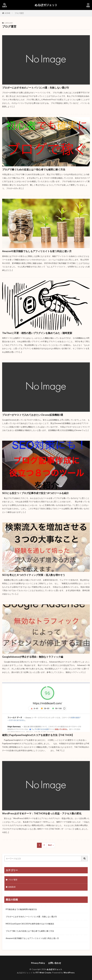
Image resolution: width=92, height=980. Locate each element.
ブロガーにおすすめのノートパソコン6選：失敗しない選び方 (36, 88)
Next (50, 845)
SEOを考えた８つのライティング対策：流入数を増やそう (34, 575)
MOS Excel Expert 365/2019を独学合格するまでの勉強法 (30, 924)
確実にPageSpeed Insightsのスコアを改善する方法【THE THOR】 (38, 735)
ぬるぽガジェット (46, 5)
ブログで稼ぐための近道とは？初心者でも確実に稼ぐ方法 (34, 170)
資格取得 (12, 887)
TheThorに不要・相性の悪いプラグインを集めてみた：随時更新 (37, 333)
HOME (7, 13)
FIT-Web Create (43, 973)
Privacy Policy (38, 963)
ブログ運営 (19, 13)
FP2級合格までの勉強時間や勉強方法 (21, 909)
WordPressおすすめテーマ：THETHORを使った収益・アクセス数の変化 (42, 813)
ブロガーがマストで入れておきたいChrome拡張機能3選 (33, 415)
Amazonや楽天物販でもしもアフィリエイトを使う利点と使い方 (37, 251)
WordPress (69, 973)
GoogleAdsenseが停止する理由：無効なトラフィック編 (33, 657)
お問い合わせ (55, 963)
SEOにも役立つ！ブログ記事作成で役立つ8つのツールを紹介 (36, 493)
